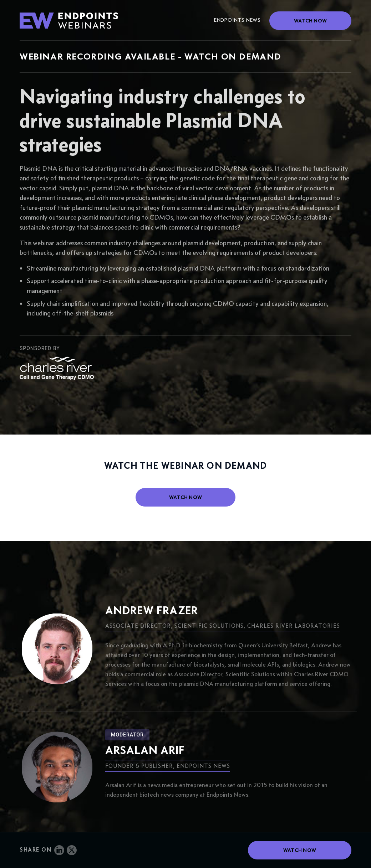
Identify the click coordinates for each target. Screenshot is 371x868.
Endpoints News (237, 20)
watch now (186, 497)
